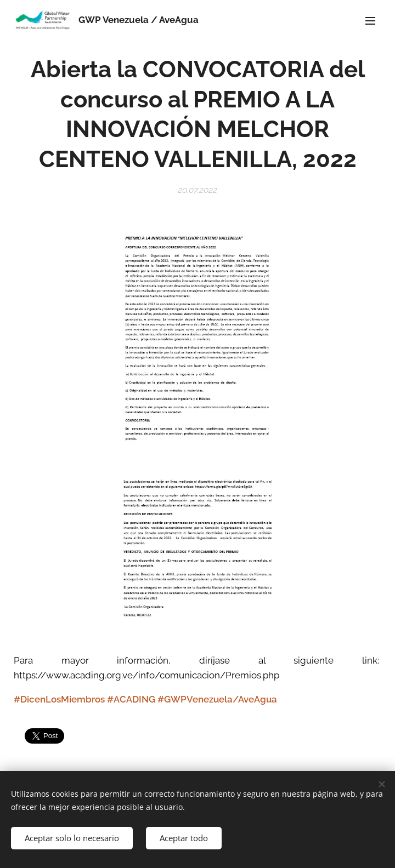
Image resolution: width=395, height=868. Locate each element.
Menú (370, 21)
